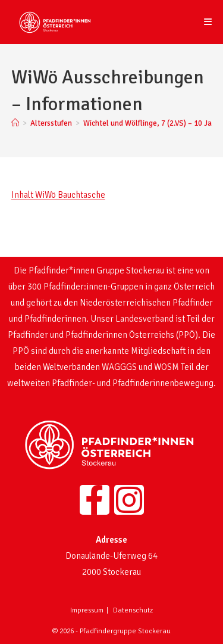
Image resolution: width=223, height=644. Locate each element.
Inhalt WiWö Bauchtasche (58, 195)
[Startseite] (15, 123)
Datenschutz (133, 610)
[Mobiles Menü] (208, 22)
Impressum (87, 610)
